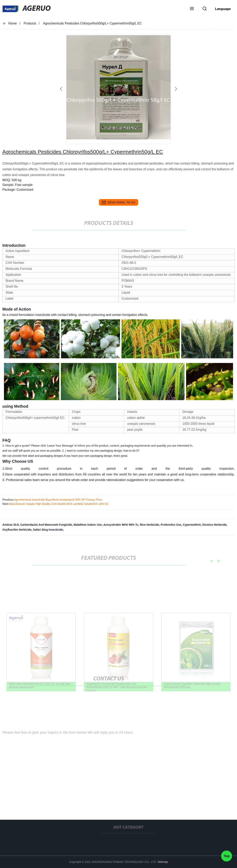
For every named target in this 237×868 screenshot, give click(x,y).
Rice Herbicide (149, 525)
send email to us (118, 202)
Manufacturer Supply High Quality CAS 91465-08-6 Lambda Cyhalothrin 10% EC (59, 504)
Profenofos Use (171, 525)
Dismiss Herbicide (214, 525)
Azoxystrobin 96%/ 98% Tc (121, 525)
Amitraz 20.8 (11, 525)
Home (13, 23)
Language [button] (223, 9)
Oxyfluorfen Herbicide (17, 530)
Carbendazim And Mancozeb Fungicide (46, 525)
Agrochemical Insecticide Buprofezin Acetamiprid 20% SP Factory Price (58, 500)
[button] (192, 9)
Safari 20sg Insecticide (48, 530)
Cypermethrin (192, 525)
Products (30, 23)
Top (227, 856)
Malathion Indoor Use (88, 525)
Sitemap (163, 862)
